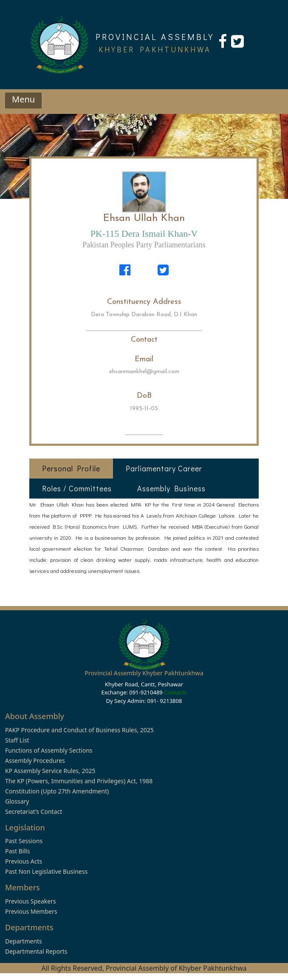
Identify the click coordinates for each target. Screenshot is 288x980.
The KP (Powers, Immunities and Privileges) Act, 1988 (79, 781)
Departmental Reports (36, 951)
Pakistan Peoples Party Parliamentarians (144, 245)
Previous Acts (24, 861)
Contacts (175, 692)
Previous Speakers (31, 901)
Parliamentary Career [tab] (164, 468)
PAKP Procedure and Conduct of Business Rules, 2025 (79, 730)
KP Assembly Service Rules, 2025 (50, 771)
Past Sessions (24, 841)
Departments (24, 941)
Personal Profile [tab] (71, 468)
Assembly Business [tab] (171, 488)
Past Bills (17, 851)
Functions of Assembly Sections (49, 750)
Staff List (17, 740)
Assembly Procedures (35, 760)
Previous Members (31, 911)
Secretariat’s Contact (34, 811)
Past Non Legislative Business (46, 871)
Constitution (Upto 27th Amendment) (57, 791)
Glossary (17, 801)
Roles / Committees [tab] (77, 488)
